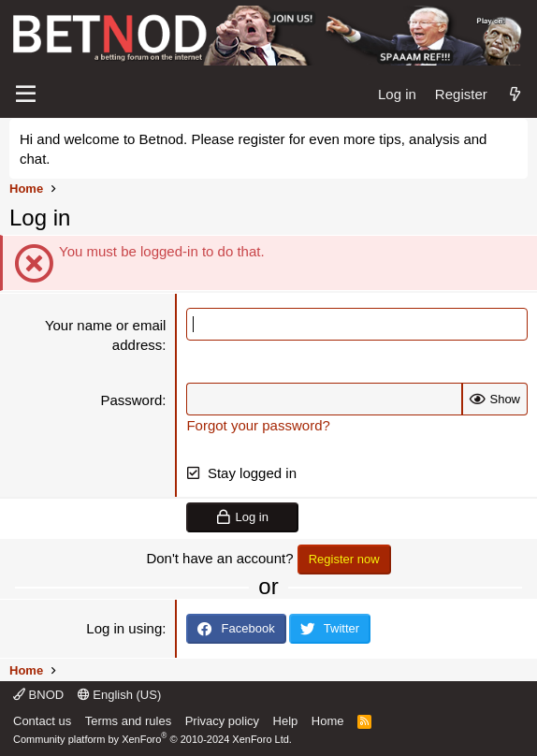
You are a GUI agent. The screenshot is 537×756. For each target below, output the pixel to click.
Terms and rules (128, 721)
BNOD (38, 695)
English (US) (120, 695)
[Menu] (26, 94)
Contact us (42, 721)
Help (286, 721)
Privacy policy (222, 721)
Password (131, 400)
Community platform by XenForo (152, 739)
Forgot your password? (258, 425)
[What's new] (515, 94)
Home (328, 721)
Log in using (124, 628)
